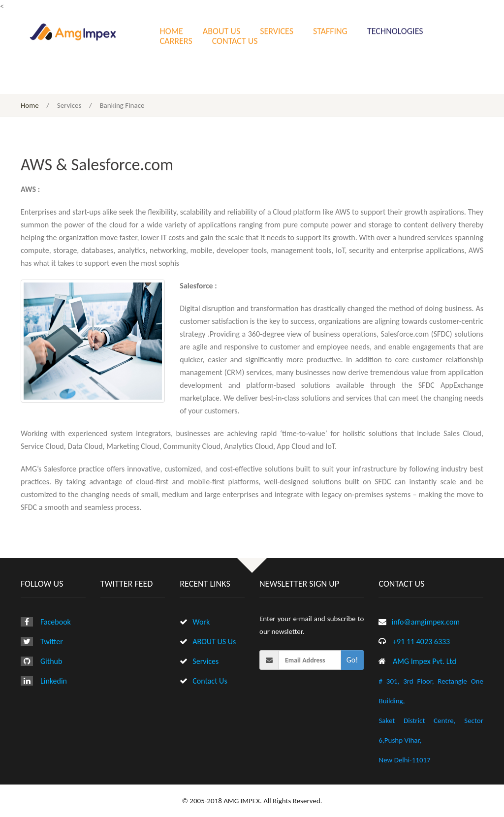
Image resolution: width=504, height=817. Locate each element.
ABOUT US (221, 30)
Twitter (52, 642)
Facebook (56, 622)
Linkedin (54, 681)
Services (205, 661)
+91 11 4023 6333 (421, 642)
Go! (352, 660)
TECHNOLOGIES (395, 30)
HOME (172, 30)
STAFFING (330, 30)
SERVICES (277, 30)
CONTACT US (235, 40)
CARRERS (176, 40)
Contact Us (210, 681)
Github (51, 661)
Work (201, 622)
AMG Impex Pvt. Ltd (425, 661)
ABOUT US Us (214, 642)
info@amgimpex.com (425, 622)
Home (30, 105)
